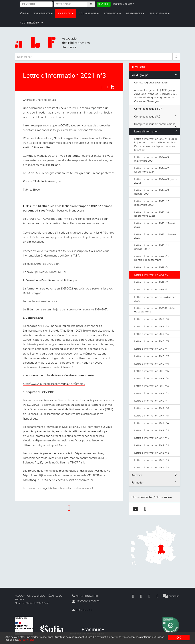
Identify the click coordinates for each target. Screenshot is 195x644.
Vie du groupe (155, 75)
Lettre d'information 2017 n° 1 (152, 445)
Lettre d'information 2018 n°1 (151, 401)
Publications (160, 13)
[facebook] (145, 509)
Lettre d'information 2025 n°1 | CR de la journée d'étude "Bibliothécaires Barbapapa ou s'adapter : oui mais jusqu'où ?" (156, 144)
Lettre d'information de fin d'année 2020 (155, 299)
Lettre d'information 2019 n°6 (152, 319)
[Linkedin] (141, 596)
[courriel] (136, 509)
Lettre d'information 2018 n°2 (151, 393)
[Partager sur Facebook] (102, 87)
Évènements (43, 13)
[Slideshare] (157, 596)
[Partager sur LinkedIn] (107, 87)
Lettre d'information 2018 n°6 (152, 364)
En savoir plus (78, 640)
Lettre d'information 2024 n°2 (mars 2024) (155, 181)
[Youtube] (149, 596)
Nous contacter (85, 596)
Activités (155, 475)
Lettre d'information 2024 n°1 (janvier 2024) (152, 192)
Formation (112, 13)
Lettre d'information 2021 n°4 (151, 267)
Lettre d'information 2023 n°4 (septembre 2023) (152, 214)
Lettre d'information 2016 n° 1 (152, 467)
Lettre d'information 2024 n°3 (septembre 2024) (152, 170)
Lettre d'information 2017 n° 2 (152, 438)
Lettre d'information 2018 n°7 (152, 356)
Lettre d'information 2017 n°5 (151, 416)
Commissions (89, 13)
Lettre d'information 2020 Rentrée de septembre (155, 310)
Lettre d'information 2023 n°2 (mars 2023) (155, 236)
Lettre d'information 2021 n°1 (151, 289)
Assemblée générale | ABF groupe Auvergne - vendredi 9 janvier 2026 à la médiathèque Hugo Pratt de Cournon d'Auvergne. (156, 95)
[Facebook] (133, 596)
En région (66, 13)
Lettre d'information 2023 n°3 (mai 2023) (155, 225)
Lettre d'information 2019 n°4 (152, 334)
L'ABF (24, 13)
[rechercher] (176, 57)
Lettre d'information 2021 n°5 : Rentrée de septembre (152, 258)
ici (64, 272)
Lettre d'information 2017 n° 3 (152, 430)
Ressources (135, 13)
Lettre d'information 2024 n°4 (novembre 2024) (152, 159)
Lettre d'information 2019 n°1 (151, 349)
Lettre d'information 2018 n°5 (151, 371)
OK (179, 636)
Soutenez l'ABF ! (32, 23)
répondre (96, 108)
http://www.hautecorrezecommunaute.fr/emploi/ (54, 384)
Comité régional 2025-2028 (151, 83)
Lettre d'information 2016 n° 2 (152, 460)
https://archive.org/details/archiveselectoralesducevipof (58, 488)
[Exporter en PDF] (113, 87)
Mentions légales (86, 601)
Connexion (104, 4)
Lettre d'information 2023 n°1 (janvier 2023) (151, 247)
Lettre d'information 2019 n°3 (151, 341)
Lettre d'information (156, 131)
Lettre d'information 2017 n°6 (152, 408)
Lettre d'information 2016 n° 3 (152, 453)
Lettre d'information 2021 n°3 (151, 275)
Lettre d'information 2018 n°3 (151, 386)
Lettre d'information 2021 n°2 (151, 282)
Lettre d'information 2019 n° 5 (152, 326)
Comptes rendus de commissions (156, 125)
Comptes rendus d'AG (156, 117)
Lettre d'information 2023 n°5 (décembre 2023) (152, 203)
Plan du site (82, 610)
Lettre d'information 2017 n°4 (152, 423)
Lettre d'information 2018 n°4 (152, 378)
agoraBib (171, 596)
